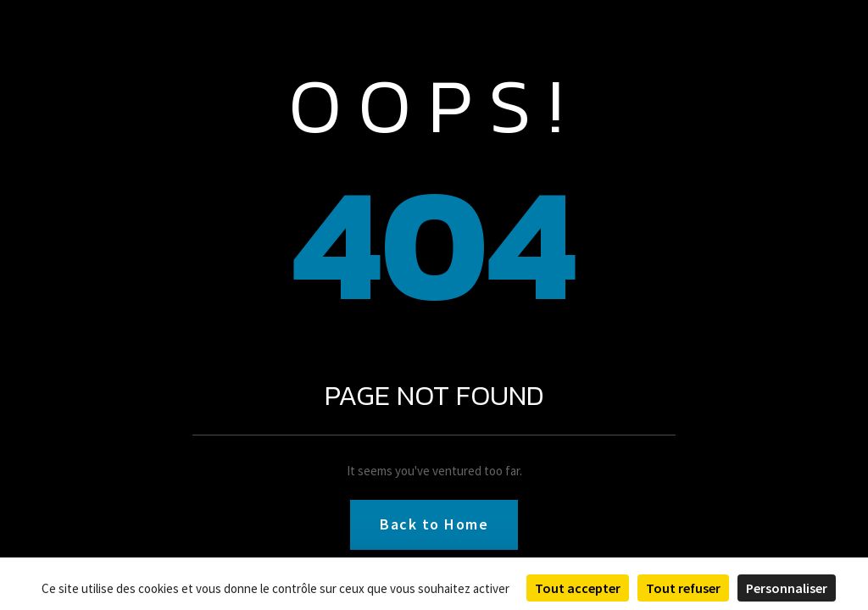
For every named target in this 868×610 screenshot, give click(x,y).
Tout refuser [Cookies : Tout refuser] (683, 588)
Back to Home (434, 524)
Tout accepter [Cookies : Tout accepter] (578, 588)
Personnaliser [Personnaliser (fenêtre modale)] (787, 588)
